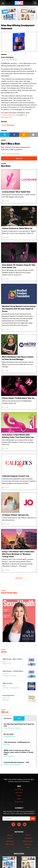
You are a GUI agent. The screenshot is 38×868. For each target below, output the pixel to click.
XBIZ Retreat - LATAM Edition (13, 671)
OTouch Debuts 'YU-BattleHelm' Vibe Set (18, 398)
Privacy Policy (19, 802)
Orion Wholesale (8, 125)
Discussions (8, 718)
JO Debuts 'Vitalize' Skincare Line (15, 515)
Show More (19, 578)
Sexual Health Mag (9, 593)
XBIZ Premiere (10, 844)
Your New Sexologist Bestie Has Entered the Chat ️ (19, 725)
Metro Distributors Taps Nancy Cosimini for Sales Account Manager (18, 358)
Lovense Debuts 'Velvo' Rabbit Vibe (16, 192)
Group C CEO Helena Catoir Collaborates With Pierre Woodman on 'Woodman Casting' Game (18, 554)
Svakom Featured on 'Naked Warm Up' (17, 228)
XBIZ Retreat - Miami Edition (13, 659)
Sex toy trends (9, 734)
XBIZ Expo (28, 844)
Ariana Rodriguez (7, 57)
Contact (19, 796)
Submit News (19, 789)
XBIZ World (10, 841)
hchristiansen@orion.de (9, 115)
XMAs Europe (7, 683)
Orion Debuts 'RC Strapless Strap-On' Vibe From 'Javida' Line (19, 266)
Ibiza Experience (9, 695)
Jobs (19, 718)
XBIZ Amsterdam (28, 841)
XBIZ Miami (28, 838)
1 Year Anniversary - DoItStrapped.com (17, 742)
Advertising (19, 792)
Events (4, 652)
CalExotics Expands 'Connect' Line (16, 476)
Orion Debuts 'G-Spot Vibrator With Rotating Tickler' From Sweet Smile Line (18, 436)
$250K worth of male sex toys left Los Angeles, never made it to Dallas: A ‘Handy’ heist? (19, 752)
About (19, 799)
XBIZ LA (28, 835)
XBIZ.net (5, 712)
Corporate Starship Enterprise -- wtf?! (16, 762)
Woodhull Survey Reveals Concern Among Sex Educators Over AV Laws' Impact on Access (19, 309)
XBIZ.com (10, 835)
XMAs (28, 847)
